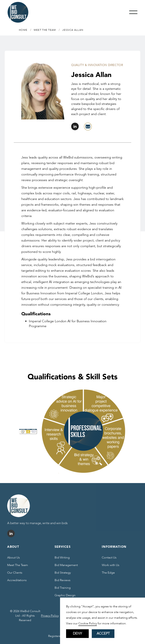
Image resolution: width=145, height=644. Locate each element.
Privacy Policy (50, 618)
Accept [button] (103, 634)
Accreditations (17, 582)
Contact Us (109, 560)
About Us (13, 560)
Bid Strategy (63, 575)
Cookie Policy (88, 623)
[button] (133, 12)
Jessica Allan (73, 30)
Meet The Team (18, 567)
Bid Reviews (62, 582)
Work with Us (111, 567)
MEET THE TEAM (45, 30)
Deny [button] (77, 634)
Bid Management (66, 567)
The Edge (108, 575)
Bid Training (63, 590)
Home (23, 30)
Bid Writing (62, 560)
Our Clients (15, 575)
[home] (18, 12)
